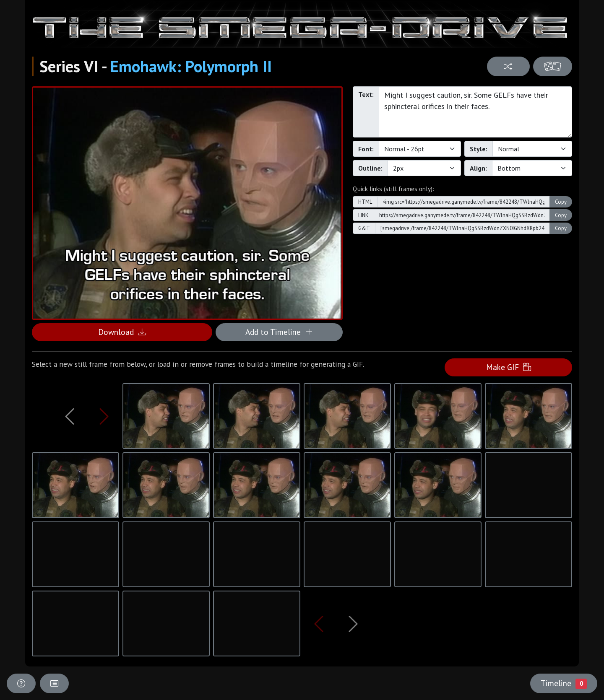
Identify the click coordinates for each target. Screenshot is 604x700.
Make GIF (509, 367)
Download (122, 332)
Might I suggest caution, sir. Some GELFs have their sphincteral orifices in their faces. (475, 112)
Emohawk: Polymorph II (191, 66)
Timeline (564, 683)
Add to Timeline (279, 332)
